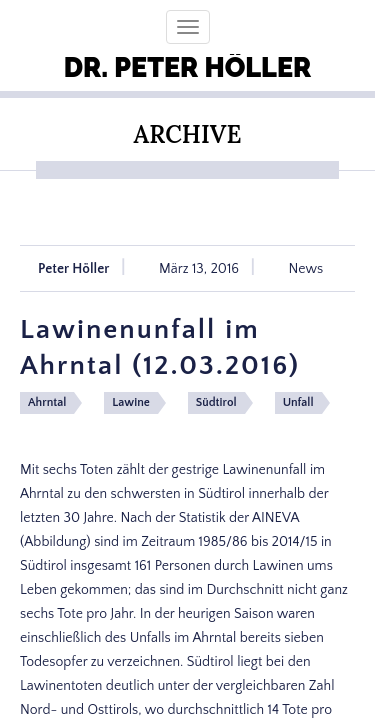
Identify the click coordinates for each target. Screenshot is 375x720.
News (306, 269)
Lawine (130, 402)
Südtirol (216, 402)
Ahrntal (47, 402)
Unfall (298, 402)
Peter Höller (74, 269)
